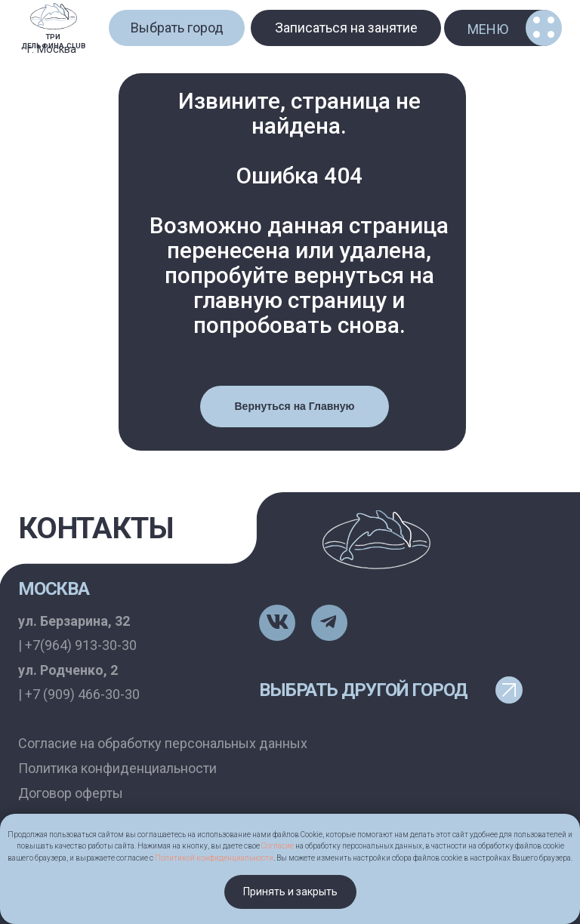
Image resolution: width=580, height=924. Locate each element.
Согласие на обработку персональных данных (163, 743)
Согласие (278, 846)
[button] (177, 28)
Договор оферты (71, 793)
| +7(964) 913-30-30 (77, 645)
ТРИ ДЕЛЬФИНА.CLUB (53, 41)
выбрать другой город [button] (363, 690)
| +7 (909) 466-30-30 (79, 694)
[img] (54, 17)
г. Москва (52, 49)
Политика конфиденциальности (117, 768)
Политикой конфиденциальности (214, 858)
